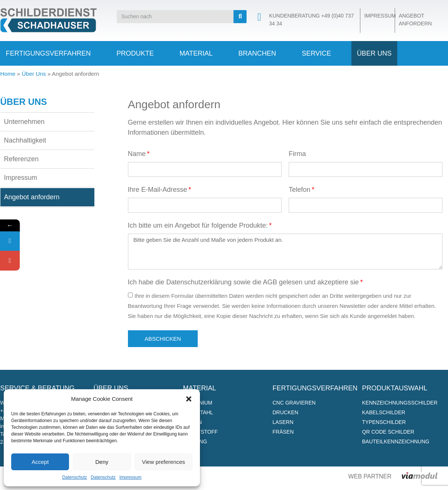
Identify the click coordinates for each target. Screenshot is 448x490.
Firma (297, 154)
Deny (102, 462)
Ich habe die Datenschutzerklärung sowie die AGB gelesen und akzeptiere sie (243, 282)
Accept (40, 462)
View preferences (164, 462)
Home (8, 74)
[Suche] (240, 17)
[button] (189, 399)
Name (137, 154)
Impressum (130, 477)
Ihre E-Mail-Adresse (158, 190)
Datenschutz (75, 477)
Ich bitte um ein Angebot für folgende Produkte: (198, 226)
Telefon (300, 190)
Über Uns (34, 74)
